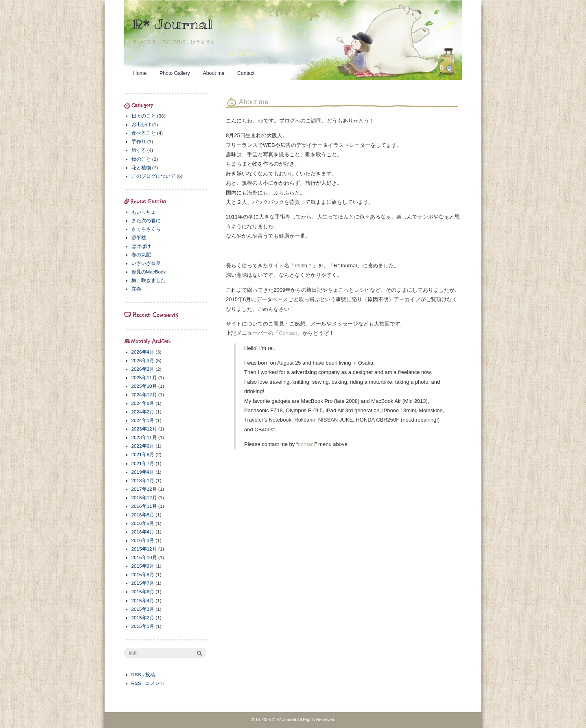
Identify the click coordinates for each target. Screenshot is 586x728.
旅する (139, 150)
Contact (246, 73)
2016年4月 (143, 532)
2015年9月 (143, 566)
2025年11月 (144, 377)
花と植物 (141, 167)
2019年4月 (143, 472)
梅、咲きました (149, 280)
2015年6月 (143, 591)
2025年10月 (144, 386)
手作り (139, 141)
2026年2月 (143, 369)
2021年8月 (143, 454)
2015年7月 (143, 583)
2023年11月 (144, 437)
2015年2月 (143, 618)
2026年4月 (143, 352)
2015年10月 (144, 557)
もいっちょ (144, 212)
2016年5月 (143, 523)
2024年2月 (143, 412)
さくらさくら (146, 229)
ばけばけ (141, 246)
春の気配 (141, 255)
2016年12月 (144, 497)
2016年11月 (144, 506)
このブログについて (153, 176)
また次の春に (146, 220)
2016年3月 (143, 540)
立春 (136, 289)
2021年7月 (143, 463)
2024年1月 (143, 420)
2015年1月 (143, 626)
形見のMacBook (149, 272)
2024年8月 (143, 403)
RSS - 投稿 (143, 674)
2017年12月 (144, 489)
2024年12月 (144, 395)
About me (213, 73)
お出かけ (141, 124)
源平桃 (139, 237)
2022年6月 (143, 446)
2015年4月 (143, 600)
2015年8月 (143, 574)
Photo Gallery (175, 73)
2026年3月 (143, 360)
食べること (144, 133)
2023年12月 (144, 429)
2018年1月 (143, 480)
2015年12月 (144, 549)
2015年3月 (143, 609)
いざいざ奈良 (146, 263)
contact (306, 444)
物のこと (141, 159)
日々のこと (144, 116)
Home (140, 73)
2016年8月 (143, 515)
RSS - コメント (148, 683)
